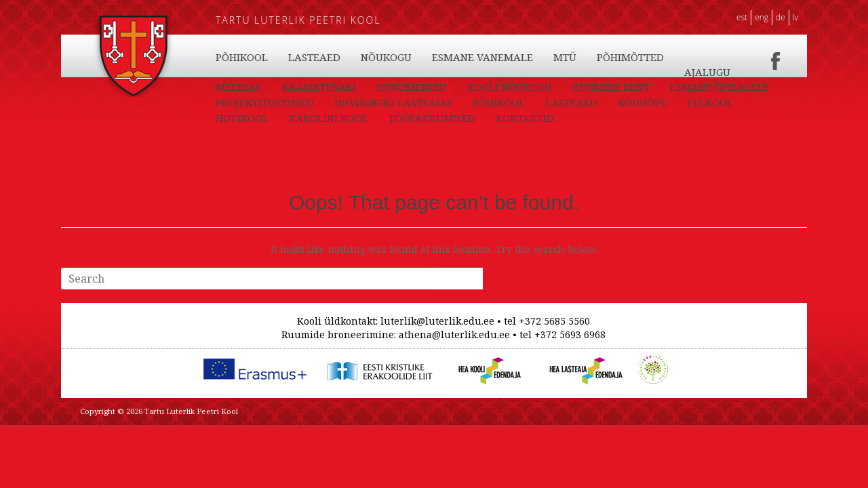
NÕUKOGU (465, 87)
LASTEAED (314, 57)
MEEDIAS (305, 102)
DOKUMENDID (478, 102)
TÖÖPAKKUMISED (713, 72)
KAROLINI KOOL (609, 57)
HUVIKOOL (523, 57)
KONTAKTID (245, 87)
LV (795, 17)
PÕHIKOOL (242, 57)
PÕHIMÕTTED (709, 87)
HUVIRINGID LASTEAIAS (513, 118)
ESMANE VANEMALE (561, 87)
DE (781, 17)
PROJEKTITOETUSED (384, 118)
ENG (762, 17)
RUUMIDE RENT (677, 102)
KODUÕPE (385, 57)
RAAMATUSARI (385, 102)
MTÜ (644, 87)
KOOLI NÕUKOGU (576, 102)
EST (742, 17)
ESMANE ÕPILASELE (265, 118)
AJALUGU (239, 102)
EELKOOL (453, 57)
